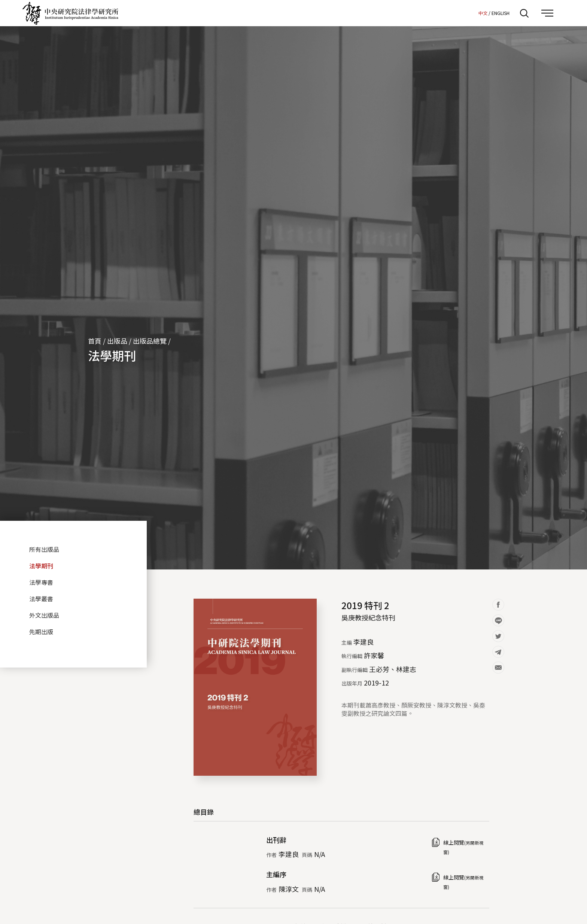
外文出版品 (44, 615)
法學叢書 (41, 599)
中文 (483, 13)
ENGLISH (501, 13)
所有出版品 (44, 549)
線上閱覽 (463, 847)
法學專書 (41, 582)
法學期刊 (112, 355)
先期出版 (41, 632)
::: (471, 13)
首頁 (95, 341)
